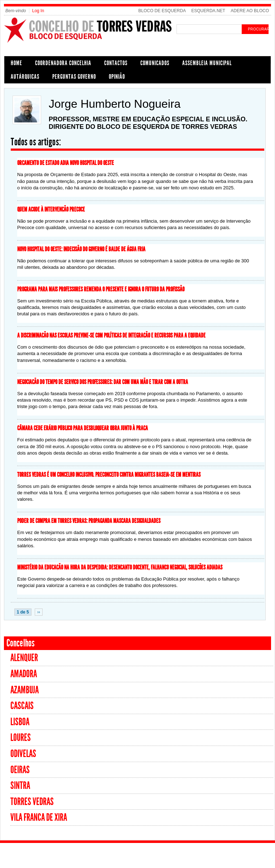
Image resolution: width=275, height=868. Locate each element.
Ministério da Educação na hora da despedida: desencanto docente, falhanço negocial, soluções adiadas (120, 567)
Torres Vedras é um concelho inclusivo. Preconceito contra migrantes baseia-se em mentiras (109, 475)
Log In (38, 11)
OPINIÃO (117, 77)
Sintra (20, 785)
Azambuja (25, 690)
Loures (21, 738)
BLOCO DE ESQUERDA (162, 11)
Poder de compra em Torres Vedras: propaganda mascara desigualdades (89, 521)
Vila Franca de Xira (39, 817)
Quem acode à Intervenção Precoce (51, 209)
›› (39, 612)
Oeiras (20, 770)
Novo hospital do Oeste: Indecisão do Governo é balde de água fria (81, 249)
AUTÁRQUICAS (25, 77)
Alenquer (24, 658)
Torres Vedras (32, 802)
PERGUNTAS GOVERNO (74, 77)
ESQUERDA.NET (208, 11)
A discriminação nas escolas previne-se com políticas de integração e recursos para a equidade (111, 335)
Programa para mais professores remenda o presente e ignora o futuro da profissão (101, 289)
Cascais (22, 706)
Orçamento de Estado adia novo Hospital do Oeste (66, 163)
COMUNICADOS (155, 63)
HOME (16, 63)
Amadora (24, 674)
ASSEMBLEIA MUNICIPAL (207, 63)
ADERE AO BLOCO (250, 11)
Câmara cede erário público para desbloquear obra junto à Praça (83, 428)
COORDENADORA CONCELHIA (63, 63)
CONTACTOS (116, 63)
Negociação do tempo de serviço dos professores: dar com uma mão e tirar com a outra (103, 382)
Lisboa (20, 722)
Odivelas (23, 754)
